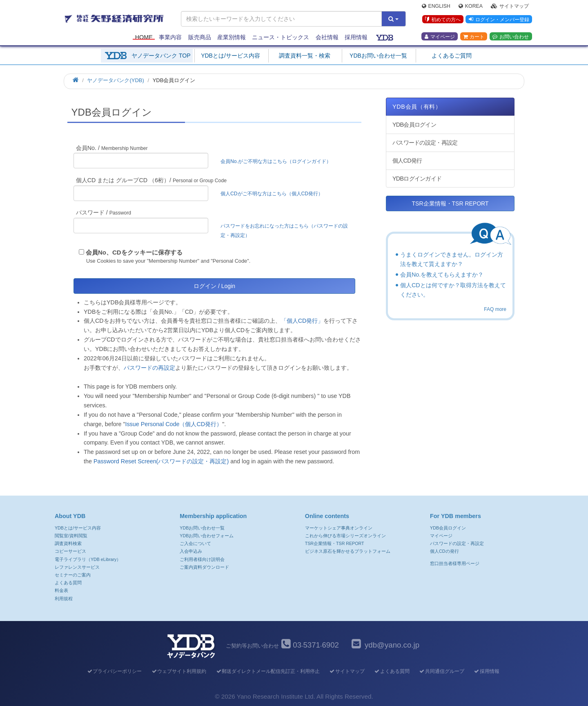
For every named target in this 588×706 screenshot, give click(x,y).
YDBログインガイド (417, 179)
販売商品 (200, 38)
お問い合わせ (511, 37)
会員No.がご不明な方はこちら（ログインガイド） (278, 161)
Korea (471, 7)
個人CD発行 (407, 161)
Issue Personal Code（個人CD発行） (174, 424)
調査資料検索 (68, 543)
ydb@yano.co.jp (392, 645)
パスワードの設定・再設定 (425, 143)
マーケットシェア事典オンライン (339, 528)
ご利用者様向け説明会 (202, 559)
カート (474, 37)
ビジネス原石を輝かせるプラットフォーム (348, 551)
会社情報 (327, 38)
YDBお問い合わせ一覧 (378, 56)
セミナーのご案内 (73, 575)
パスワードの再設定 (149, 368)
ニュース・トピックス (281, 38)
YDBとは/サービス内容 (231, 56)
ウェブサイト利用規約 (179, 671)
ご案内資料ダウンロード (204, 567)
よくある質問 (68, 583)
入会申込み (191, 551)
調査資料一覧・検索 (305, 56)
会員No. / (112, 148)
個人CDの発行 (444, 551)
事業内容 (170, 38)
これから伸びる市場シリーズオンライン (345, 536)
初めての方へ (442, 20)
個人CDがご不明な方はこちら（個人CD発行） (272, 194)
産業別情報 (232, 38)
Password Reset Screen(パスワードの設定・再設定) (161, 461)
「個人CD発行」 (302, 321)
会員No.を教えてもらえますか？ (442, 275)
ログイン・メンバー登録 (499, 20)
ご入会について (195, 543)
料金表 (61, 590)
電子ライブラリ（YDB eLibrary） (88, 559)
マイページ (440, 37)
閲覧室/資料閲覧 (71, 536)
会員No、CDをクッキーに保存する (134, 252)
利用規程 (64, 599)
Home (144, 38)
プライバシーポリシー (114, 671)
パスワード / (104, 212)
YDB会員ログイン (414, 125)
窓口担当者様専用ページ (455, 563)
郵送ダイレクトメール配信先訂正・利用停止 (268, 671)
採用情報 (356, 38)
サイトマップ (510, 7)
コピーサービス (70, 551)
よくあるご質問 (452, 56)
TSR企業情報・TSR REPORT (450, 203)
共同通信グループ (442, 671)
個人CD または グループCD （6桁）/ (151, 180)
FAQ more (495, 309)
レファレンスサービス (77, 567)
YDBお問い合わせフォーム (207, 536)
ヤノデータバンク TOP (161, 56)
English (436, 7)
